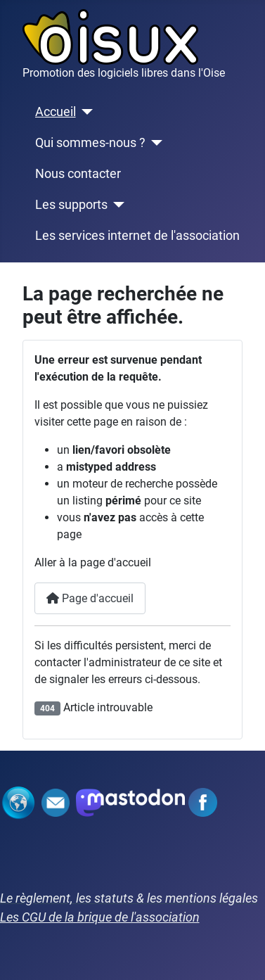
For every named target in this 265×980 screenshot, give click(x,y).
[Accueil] (85, 112)
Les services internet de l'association (137, 236)
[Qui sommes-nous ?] (154, 143)
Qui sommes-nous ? (90, 143)
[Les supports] (116, 205)
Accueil (56, 112)
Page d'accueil (90, 598)
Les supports (71, 205)
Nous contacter (78, 174)
